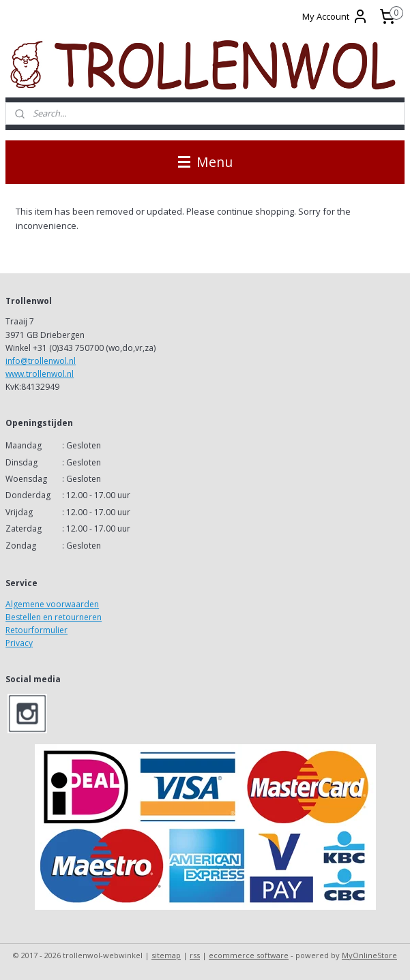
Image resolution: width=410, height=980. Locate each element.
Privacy (19, 643)
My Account (335, 16)
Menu (205, 162)
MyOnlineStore (369, 955)
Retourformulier (36, 630)
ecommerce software (249, 955)
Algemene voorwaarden (52, 604)
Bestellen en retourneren (54, 617)
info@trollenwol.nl (41, 361)
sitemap (166, 955)
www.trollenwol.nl (40, 374)
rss (195, 955)
